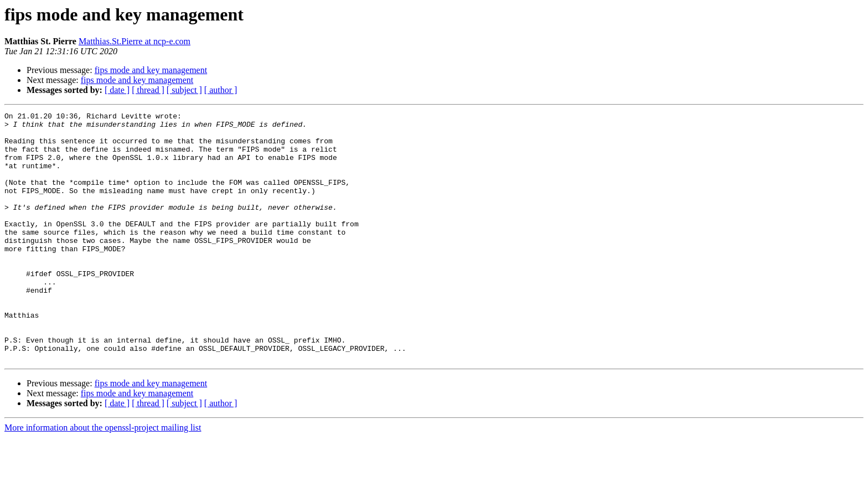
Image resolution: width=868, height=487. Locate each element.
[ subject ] (184, 90)
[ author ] (221, 90)
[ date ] (117, 90)
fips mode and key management (151, 70)
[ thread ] (148, 90)
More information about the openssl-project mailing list (103, 477)
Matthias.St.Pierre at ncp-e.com (135, 41)
